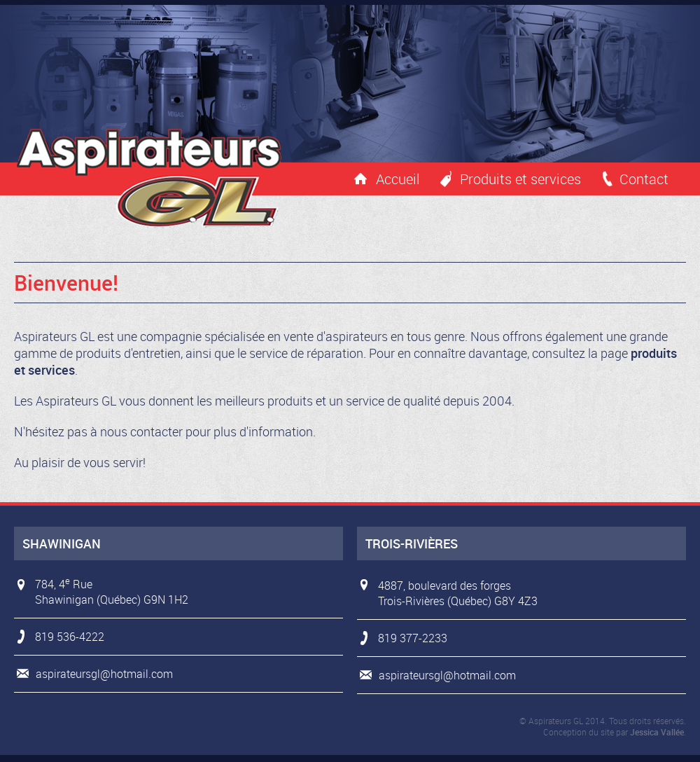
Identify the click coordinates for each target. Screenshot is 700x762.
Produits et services (520, 179)
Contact (644, 179)
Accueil (398, 179)
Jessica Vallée (657, 732)
